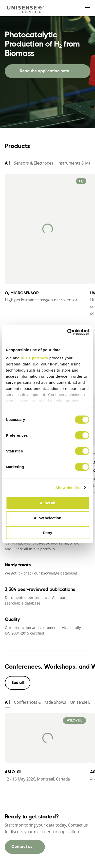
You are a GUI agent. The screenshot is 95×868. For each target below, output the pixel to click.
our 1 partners (34, 358)
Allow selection (48, 518)
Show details (67, 487)
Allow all (48, 503)
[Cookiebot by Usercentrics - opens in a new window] (68, 332)
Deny (48, 533)
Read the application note (44, 71)
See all (18, 683)
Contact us (22, 847)
